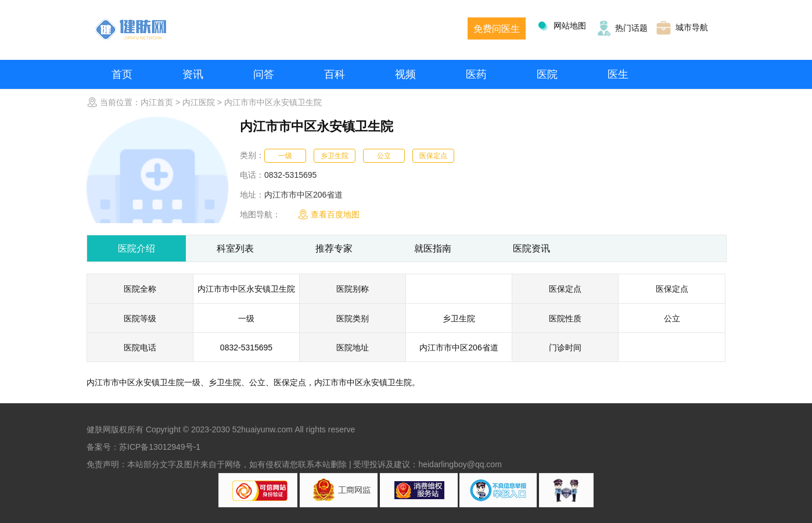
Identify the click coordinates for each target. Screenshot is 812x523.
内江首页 (157, 102)
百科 (335, 74)
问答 (264, 74)
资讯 (193, 74)
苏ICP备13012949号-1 (160, 447)
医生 (618, 74)
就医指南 (433, 248)
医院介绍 (136, 248)
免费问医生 (497, 29)
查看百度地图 (328, 214)
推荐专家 (334, 248)
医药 (476, 74)
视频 (405, 74)
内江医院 (199, 102)
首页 (122, 74)
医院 (547, 74)
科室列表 (235, 248)
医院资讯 (531, 248)
